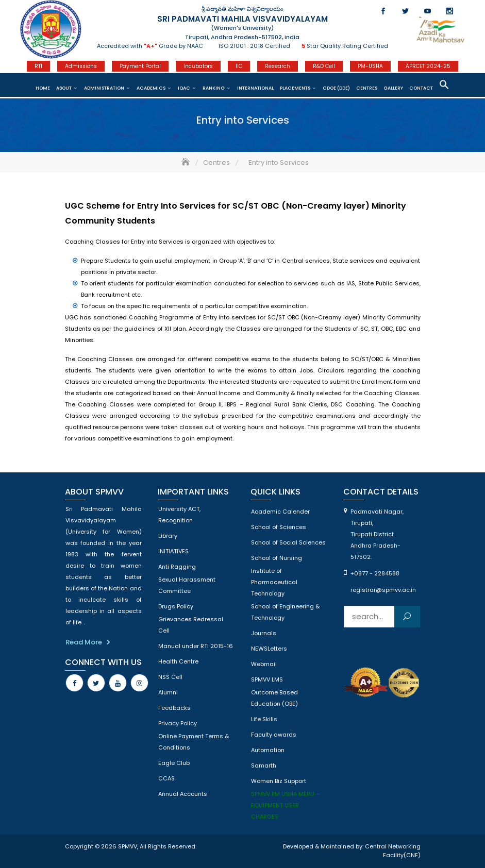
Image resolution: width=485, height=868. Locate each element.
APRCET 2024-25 (428, 66)
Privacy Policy (178, 723)
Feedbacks (174, 708)
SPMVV (128, 846)
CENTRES (367, 88)
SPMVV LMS (267, 679)
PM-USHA (370, 66)
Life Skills (264, 719)
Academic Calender (280, 512)
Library (168, 536)
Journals (264, 633)
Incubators (198, 66)
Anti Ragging (177, 567)
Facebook (383, 11)
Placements (295, 88)
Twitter (405, 11)
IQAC (184, 88)
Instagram (450, 11)
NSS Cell (170, 677)
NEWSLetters (269, 649)
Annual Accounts (183, 794)
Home (43, 88)
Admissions (81, 66)
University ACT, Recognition (179, 515)
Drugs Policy (176, 606)
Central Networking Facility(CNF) (393, 851)
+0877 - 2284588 (375, 573)
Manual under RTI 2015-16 (196, 646)
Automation (268, 750)
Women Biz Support (279, 781)
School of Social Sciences (288, 542)
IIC (239, 66)
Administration (104, 88)
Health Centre (178, 661)
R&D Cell (324, 66)
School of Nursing (277, 558)
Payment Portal (140, 66)
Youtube (428, 11)
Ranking (214, 88)
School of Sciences (279, 527)
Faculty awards (274, 735)
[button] (444, 84)
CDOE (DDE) (336, 88)
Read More (84, 642)
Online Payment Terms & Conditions (194, 742)
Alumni (168, 692)
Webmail (264, 664)
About (64, 88)
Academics (151, 88)
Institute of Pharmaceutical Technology (274, 582)
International (255, 88)
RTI (38, 66)
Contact (421, 88)
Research (278, 66)
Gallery (393, 88)
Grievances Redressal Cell (191, 625)
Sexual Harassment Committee (187, 585)
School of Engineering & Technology (285, 612)
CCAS (166, 778)
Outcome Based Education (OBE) (274, 698)
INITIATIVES (173, 551)
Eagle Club (174, 763)
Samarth (264, 765)
